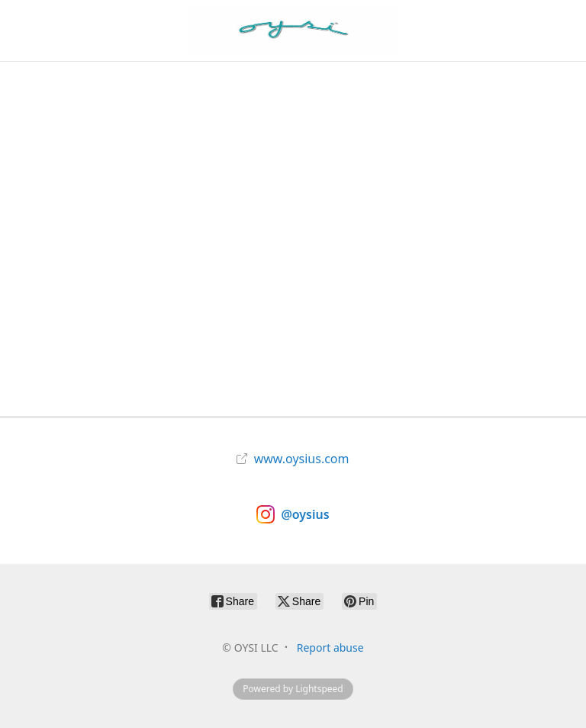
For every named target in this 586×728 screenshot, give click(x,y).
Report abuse (330, 647)
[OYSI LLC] (293, 31)
